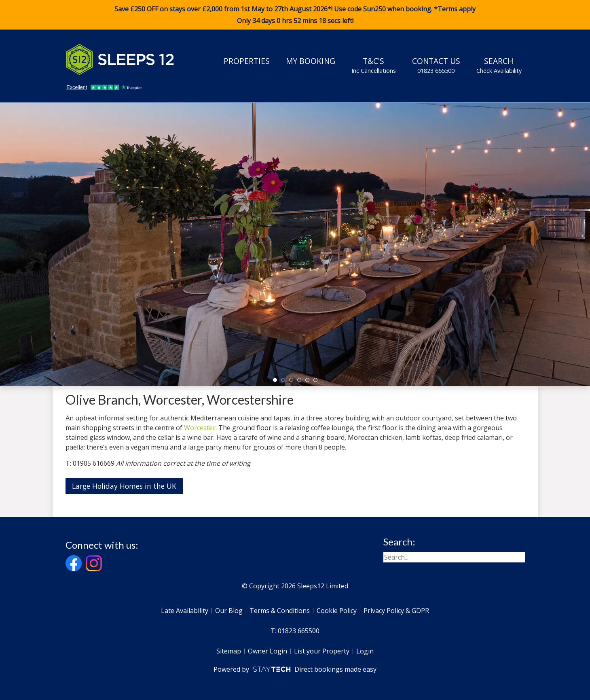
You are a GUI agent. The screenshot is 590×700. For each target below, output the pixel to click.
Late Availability (185, 611)
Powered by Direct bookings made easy (295, 669)
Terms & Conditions (280, 611)
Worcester (200, 428)
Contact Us (436, 65)
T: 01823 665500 (295, 631)
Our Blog (229, 611)
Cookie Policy (337, 611)
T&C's (374, 65)
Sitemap (229, 651)
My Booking (311, 61)
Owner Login (268, 651)
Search (499, 65)
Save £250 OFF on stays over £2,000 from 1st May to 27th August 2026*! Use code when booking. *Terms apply (295, 15)
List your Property (322, 651)
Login (365, 651)
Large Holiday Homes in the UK (124, 486)
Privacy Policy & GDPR (396, 611)
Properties (247, 61)
